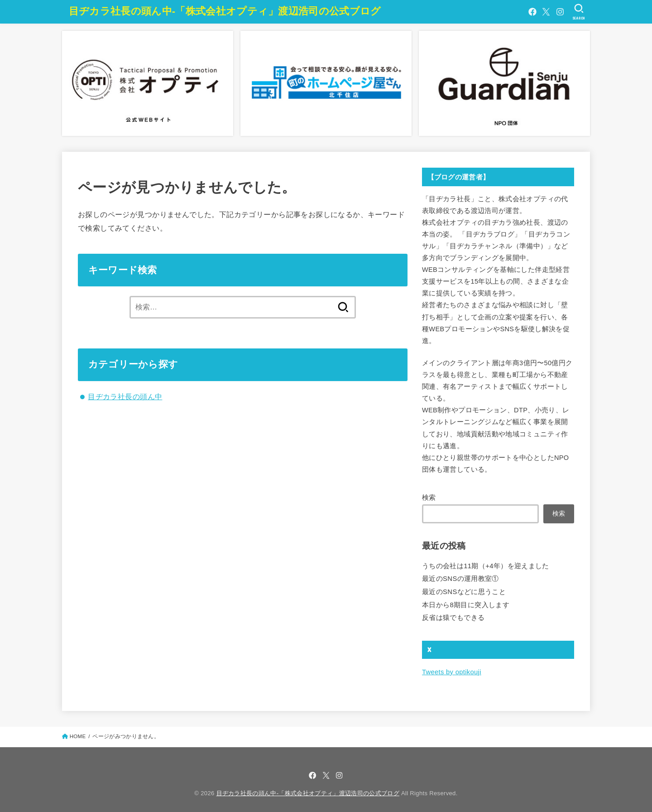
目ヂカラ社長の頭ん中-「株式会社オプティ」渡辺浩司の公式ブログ (225, 11)
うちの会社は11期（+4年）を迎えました (485, 565)
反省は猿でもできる (453, 615)
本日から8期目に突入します (466, 603)
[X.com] (546, 12)
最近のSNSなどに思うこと (464, 590)
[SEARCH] (579, 12)
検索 (429, 498)
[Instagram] (560, 12)
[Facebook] (532, 12)
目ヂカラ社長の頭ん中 (125, 396)
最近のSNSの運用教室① (460, 578)
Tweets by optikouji (451, 669)
